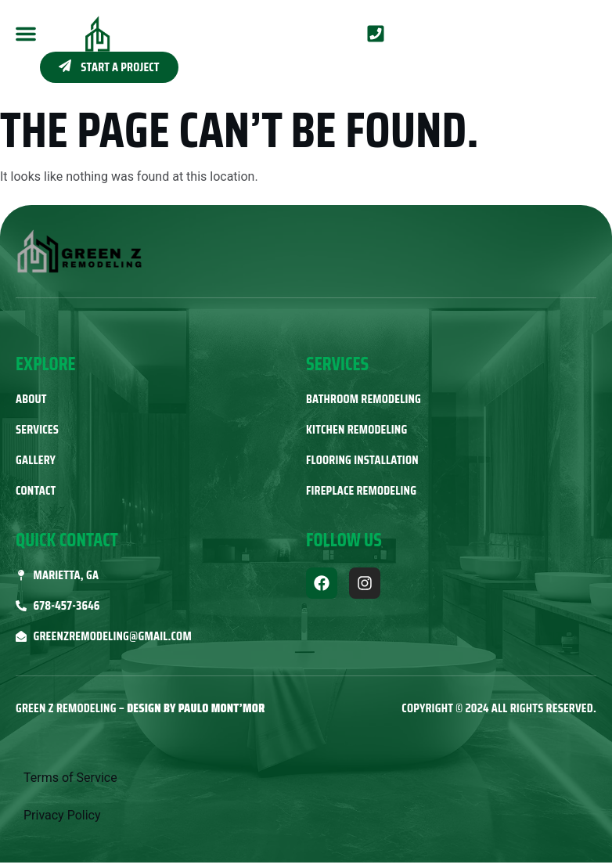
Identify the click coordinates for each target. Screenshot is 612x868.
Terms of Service (70, 778)
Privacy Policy (62, 815)
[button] (26, 34)
